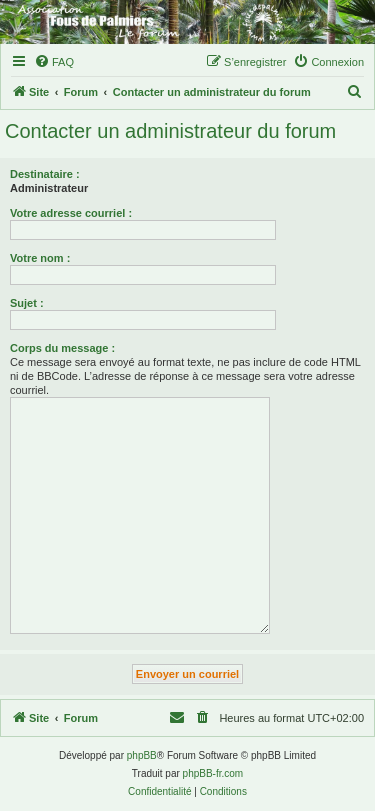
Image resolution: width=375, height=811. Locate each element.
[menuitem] (54, 62)
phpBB (142, 755)
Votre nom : (40, 258)
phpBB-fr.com (213, 773)
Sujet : (27, 303)
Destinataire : (45, 174)
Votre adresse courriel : (71, 213)
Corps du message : (62, 348)
